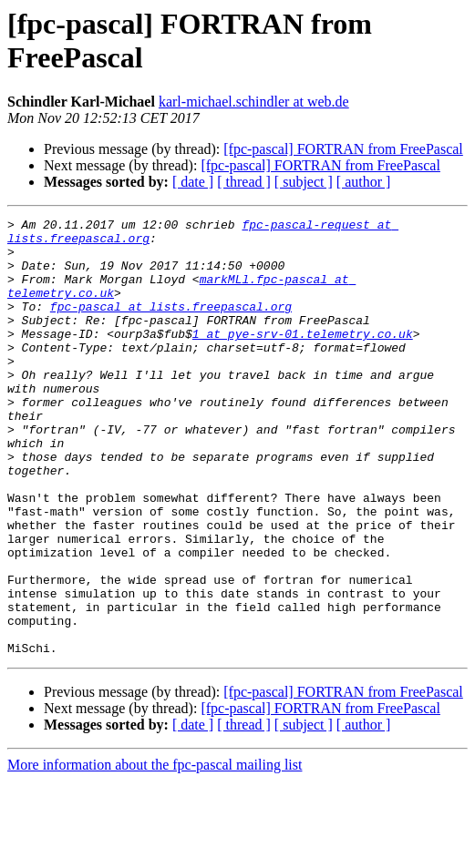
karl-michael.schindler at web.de (254, 102)
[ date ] (193, 182)
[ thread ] (244, 182)
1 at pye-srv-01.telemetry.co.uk (303, 358)
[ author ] (364, 182)
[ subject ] (304, 182)
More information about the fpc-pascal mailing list (155, 852)
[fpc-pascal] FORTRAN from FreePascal (343, 149)
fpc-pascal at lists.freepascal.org (171, 325)
